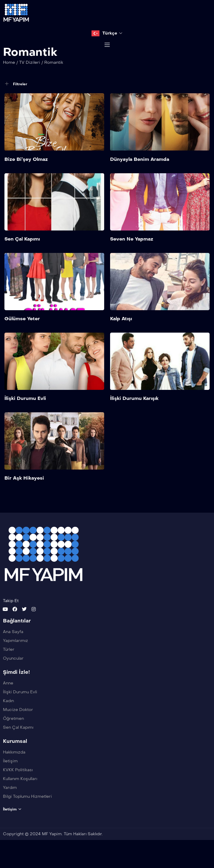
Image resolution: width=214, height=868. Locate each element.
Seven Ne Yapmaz (132, 254)
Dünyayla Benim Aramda (140, 174)
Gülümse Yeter (22, 334)
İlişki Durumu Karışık (134, 413)
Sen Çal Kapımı (22, 254)
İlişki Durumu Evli (25, 413)
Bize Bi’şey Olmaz (26, 174)
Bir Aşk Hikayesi (24, 493)
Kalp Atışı (121, 334)
